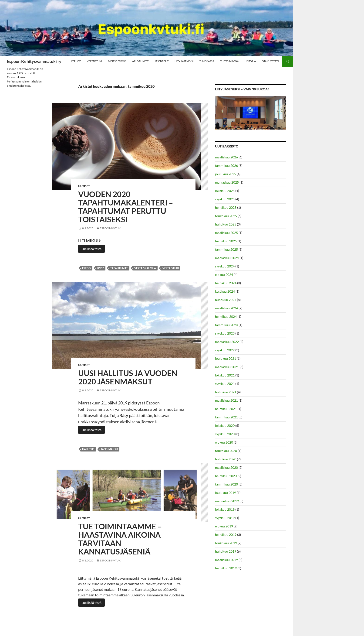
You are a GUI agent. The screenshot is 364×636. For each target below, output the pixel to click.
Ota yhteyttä (270, 61)
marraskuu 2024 (227, 258)
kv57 (101, 268)
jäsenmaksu (109, 449)
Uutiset (84, 186)
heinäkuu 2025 (226, 207)
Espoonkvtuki (111, 228)
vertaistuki (171, 268)
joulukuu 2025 (226, 174)
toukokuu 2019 (226, 543)
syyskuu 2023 (225, 333)
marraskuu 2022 (227, 342)
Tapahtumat (119, 268)
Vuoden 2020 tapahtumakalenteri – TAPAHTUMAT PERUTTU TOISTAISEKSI (126, 207)
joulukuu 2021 (226, 358)
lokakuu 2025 (225, 191)
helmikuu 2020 (226, 476)
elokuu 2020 (224, 442)
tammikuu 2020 (226, 484)
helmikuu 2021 (226, 409)
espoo (86, 268)
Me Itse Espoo (117, 61)
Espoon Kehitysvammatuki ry (34, 61)
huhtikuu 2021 (226, 392)
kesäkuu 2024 (225, 291)
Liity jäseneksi (184, 61)
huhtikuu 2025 (226, 224)
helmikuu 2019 (226, 568)
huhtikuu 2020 (226, 459)
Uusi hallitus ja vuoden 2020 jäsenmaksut (128, 377)
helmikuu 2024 (226, 316)
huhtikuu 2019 (226, 551)
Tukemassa (207, 61)
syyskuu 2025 (225, 199)
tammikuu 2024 (226, 325)
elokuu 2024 (224, 275)
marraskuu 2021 (227, 367)
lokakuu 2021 (225, 375)
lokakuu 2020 (225, 426)
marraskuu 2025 (227, 182)
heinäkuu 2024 (226, 283)
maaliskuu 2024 (226, 308)
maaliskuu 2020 (226, 467)
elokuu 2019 (224, 526)
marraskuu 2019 (227, 501)
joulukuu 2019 (226, 493)
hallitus (88, 449)
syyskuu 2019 (225, 518)
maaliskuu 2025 (226, 233)
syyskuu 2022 (225, 350)
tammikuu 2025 (226, 249)
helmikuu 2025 (226, 241)
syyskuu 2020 (225, 434)
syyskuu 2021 (225, 384)
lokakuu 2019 (225, 509)
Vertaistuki (94, 61)
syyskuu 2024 (225, 266)
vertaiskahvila (145, 268)
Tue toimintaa (229, 61)
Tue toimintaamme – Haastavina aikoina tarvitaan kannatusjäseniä (120, 539)
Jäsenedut (162, 61)
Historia (250, 61)
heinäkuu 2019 (226, 535)
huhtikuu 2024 (226, 300)
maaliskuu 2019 (226, 560)
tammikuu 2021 (226, 417)
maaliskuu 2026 (226, 157)
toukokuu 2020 (226, 451)
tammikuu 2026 (226, 166)
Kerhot (76, 61)
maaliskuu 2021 (226, 400)
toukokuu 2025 (226, 216)
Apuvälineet (140, 61)
